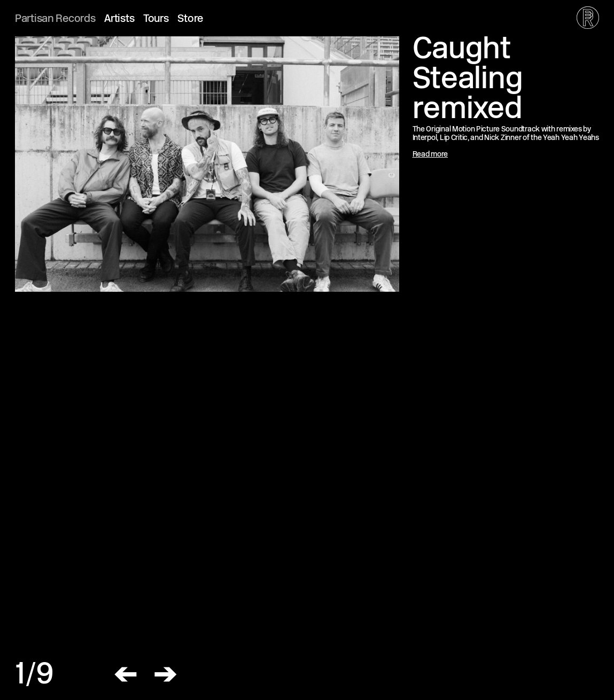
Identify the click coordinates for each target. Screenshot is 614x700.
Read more (430, 155)
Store (190, 20)
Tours (156, 20)
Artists (119, 20)
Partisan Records (55, 20)
